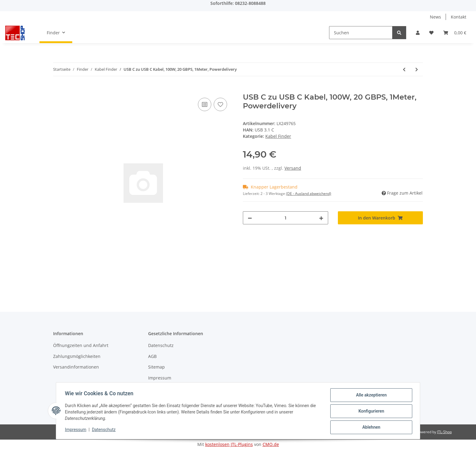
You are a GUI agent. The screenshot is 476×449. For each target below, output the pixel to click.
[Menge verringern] (250, 218)
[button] (418, 33)
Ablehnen (370, 427)
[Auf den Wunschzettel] (220, 104)
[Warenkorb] (455, 33)
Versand (293, 168)
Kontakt (459, 17)
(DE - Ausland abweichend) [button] (309, 194)
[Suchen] (361, 33)
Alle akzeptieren (370, 396)
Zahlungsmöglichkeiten (77, 356)
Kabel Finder (278, 136)
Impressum (160, 378)
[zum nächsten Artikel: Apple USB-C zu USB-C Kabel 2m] (417, 69)
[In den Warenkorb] (58, 90)
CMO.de (271, 444)
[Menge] (286, 218)
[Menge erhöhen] (321, 218)
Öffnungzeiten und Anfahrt (81, 345)
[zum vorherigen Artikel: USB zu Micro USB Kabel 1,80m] (404, 69)
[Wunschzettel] (431, 33)
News (435, 17)
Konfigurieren (370, 412)
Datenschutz (161, 345)
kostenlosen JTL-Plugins (229, 444)
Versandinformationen (76, 367)
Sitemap (156, 367)
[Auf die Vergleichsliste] (205, 104)
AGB (152, 356)
